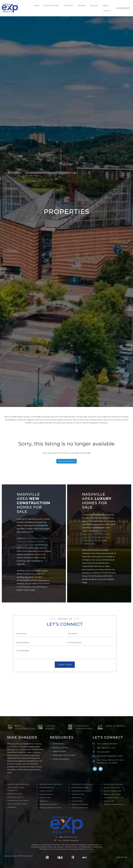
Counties (69, 6)
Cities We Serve (51, 6)
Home (37, 6)
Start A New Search (66, 461)
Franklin (24, 548)
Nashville (33, 545)
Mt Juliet (105, 534)
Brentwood (43, 545)
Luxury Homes (50, 727)
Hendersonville (89, 544)
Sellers (94, 6)
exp (125, 857)
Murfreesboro (32, 538)
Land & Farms (115, 726)
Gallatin (98, 540)
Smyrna (43, 538)
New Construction (25, 727)
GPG (118, 857)
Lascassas (21, 541)
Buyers (82, 6)
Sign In (107, 11)
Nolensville (31, 541)
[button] (52, 6)
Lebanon (41, 541)
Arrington (106, 537)
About (106, 6)
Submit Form (65, 665)
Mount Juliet (22, 545)
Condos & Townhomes (84, 727)
